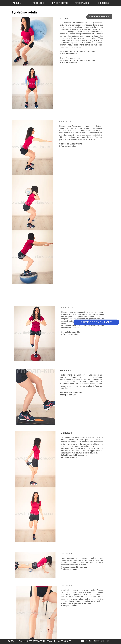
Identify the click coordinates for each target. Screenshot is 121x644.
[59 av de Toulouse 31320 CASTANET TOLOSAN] (31, 641)
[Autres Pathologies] (99, 17)
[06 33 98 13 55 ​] (65, 641)
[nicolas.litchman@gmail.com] (97, 641)
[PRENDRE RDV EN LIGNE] (96, 322)
